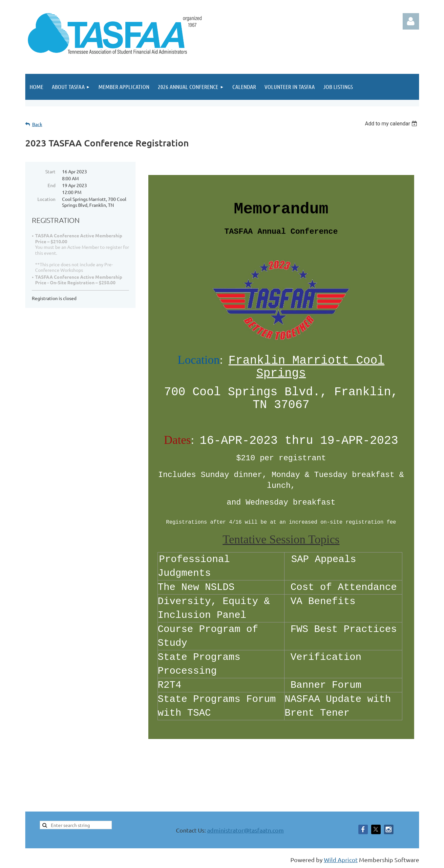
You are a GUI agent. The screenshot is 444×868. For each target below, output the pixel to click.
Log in (411, 21)
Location (46, 199)
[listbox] (392, 124)
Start (50, 171)
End (52, 185)
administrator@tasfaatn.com (245, 830)
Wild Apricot (341, 860)
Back (37, 124)
